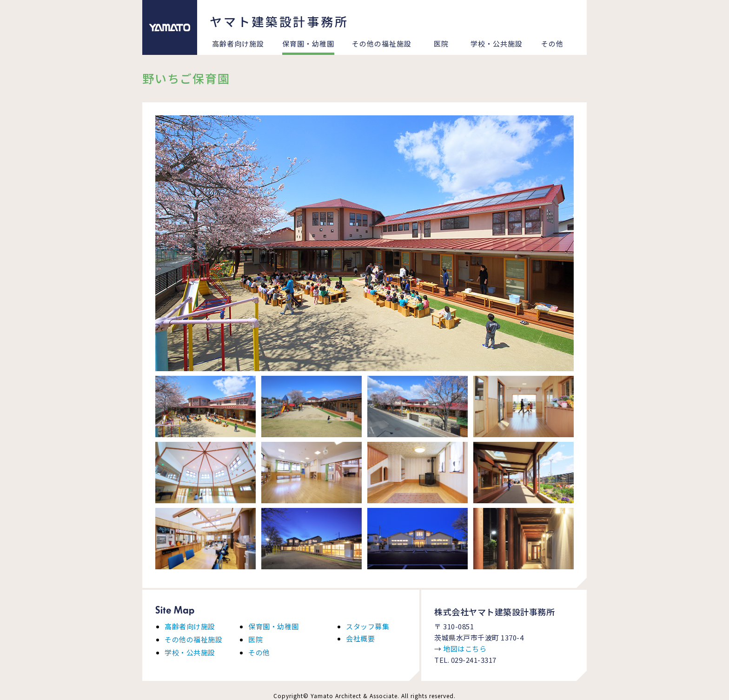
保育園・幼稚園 (308, 43)
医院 (441, 43)
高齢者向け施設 (238, 43)
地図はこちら (465, 649)
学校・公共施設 (497, 43)
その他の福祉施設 (382, 43)
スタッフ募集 (368, 626)
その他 (552, 43)
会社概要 (360, 638)
